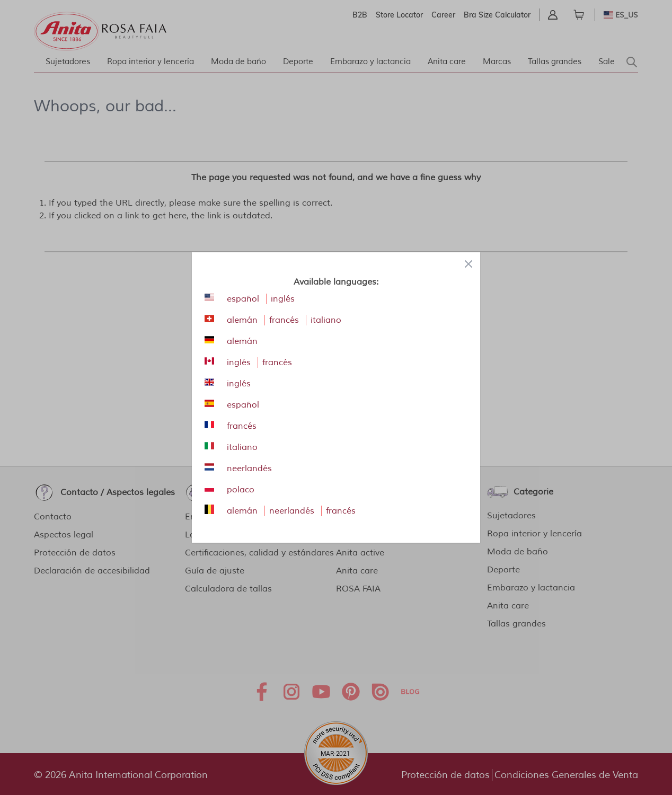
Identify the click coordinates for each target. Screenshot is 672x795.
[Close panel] (468, 264)
